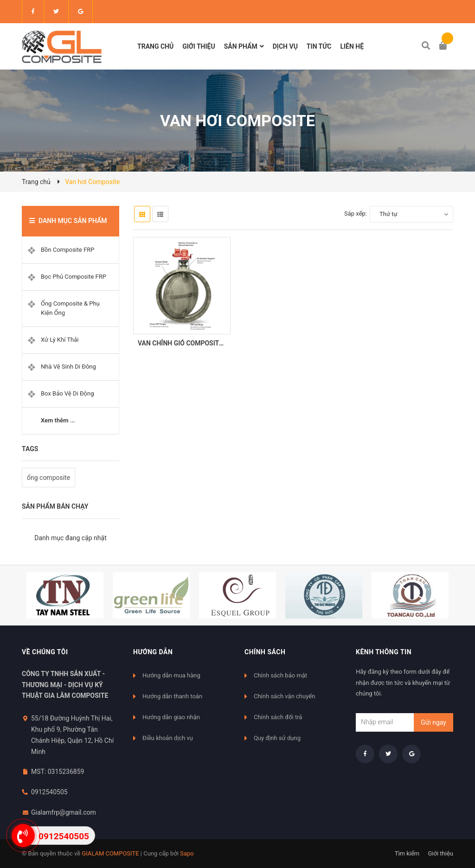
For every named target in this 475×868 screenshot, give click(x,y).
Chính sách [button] (265, 652)
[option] (65, 595)
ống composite (48, 478)
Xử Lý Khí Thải (60, 340)
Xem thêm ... (58, 420)
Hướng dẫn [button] (153, 652)
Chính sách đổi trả (278, 717)
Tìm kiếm (407, 853)
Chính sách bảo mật (280, 675)
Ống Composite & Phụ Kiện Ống (70, 308)
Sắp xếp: (356, 214)
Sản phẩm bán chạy (55, 506)
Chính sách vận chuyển (284, 696)
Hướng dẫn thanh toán (172, 696)
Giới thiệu (441, 853)
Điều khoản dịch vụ (168, 738)
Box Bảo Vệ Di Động (67, 393)
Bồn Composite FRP (68, 250)
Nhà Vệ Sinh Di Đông (68, 367)
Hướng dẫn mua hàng (171, 675)
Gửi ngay (433, 722)
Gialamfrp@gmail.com (64, 812)
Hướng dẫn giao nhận (171, 717)
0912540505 (49, 792)
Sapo (187, 853)
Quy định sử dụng (277, 738)
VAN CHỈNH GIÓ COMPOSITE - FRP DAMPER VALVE (213, 343)
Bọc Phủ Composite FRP (74, 277)
